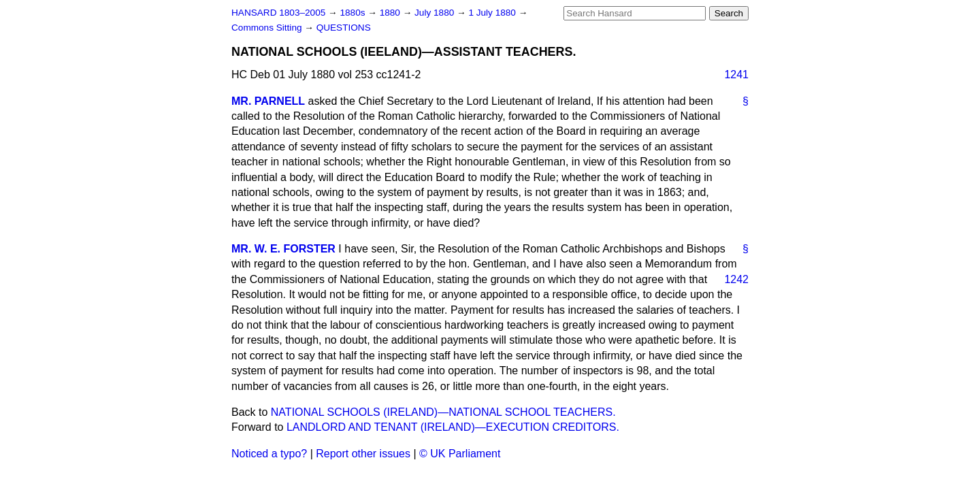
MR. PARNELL (268, 101)
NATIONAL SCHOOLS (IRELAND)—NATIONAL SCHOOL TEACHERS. (443, 412)
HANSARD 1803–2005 (278, 13)
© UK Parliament (460, 454)
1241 (736, 75)
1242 (736, 279)
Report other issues (363, 454)
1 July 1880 (493, 13)
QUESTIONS (344, 28)
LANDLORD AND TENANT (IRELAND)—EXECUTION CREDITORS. (453, 427)
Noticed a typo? (269, 454)
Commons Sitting (268, 28)
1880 (391, 13)
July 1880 (436, 13)
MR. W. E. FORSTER (283, 249)
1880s (354, 13)
